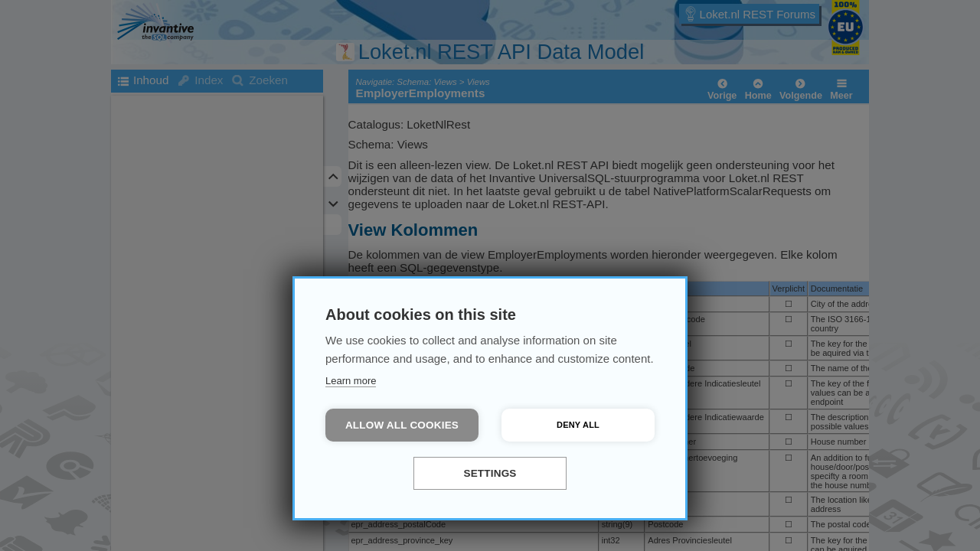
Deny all (578, 425)
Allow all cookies (402, 425)
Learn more (351, 381)
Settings (490, 473)
